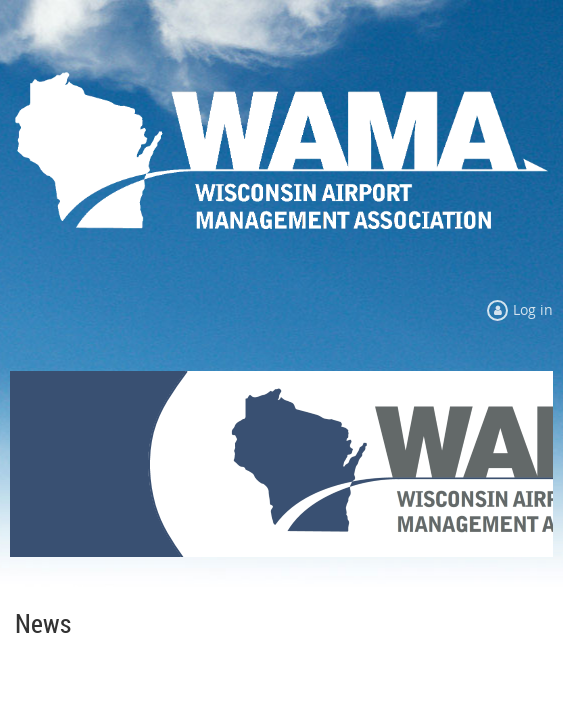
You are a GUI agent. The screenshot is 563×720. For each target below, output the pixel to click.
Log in (533, 309)
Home (28, 589)
